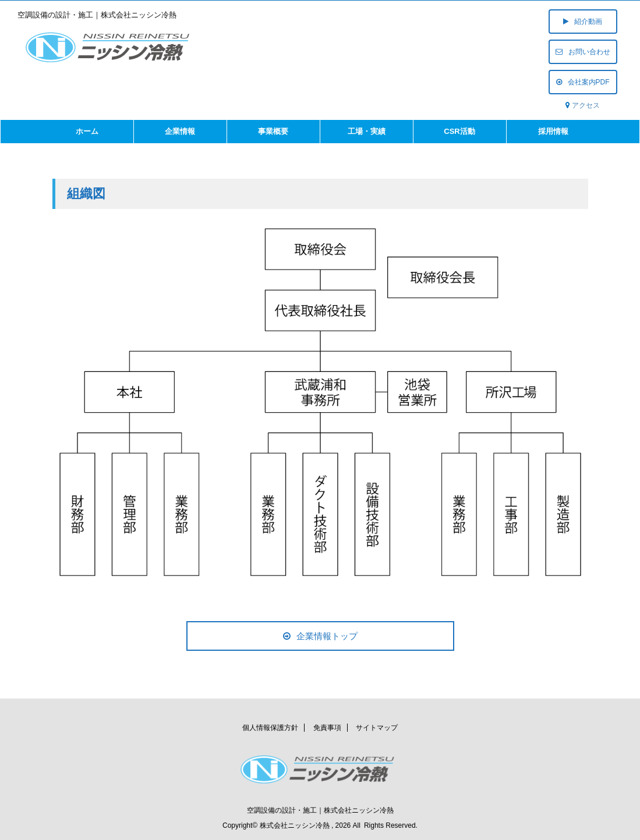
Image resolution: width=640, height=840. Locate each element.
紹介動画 (583, 22)
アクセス (586, 105)
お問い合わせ (583, 52)
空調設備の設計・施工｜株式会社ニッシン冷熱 (320, 809)
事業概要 (273, 131)
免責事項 (327, 726)
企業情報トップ (320, 636)
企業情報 (180, 131)
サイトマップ (377, 726)
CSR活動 (459, 131)
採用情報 (553, 131)
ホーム (87, 131)
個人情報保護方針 (270, 726)
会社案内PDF (583, 82)
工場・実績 (367, 131)
